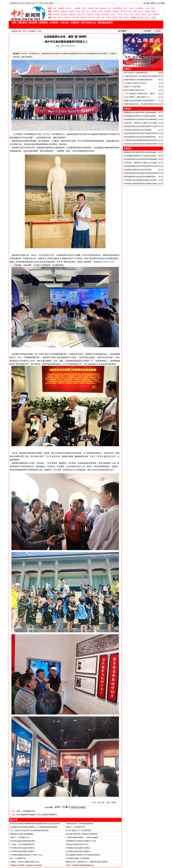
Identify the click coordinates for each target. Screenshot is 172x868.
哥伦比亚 (92, 18)
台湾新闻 (54, 23)
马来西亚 (77, 8)
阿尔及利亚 (105, 14)
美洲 (50, 18)
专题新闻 (75, 23)
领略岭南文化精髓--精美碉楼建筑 (22, 834)
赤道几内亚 (81, 14)
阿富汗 (84, 8)
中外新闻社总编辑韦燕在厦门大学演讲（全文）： (28, 855)
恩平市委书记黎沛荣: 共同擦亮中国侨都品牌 (81, 834)
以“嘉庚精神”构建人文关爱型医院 (78, 858)
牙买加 (109, 18)
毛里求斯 (90, 14)
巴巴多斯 (76, 18)
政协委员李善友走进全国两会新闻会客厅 (138, 80)
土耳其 (147, 8)
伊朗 (96, 8)
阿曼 (153, 8)
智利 (98, 18)
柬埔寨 (91, 8)
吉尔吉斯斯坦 (117, 8)
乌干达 (126, 14)
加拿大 (60, 18)
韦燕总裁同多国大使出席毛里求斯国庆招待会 (140, 137)
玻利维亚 (84, 18)
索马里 (144, 14)
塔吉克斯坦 (139, 8)
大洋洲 (133, 18)
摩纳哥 (154, 11)
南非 (150, 14)
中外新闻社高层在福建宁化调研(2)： (23, 851)
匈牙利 (78, 11)
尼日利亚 (56, 14)
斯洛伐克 (64, 11)
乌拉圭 (126, 18)
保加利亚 (108, 11)
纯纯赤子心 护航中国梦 (132, 87)
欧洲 (50, 11)
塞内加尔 (64, 14)
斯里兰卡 (69, 8)
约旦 (109, 8)
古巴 (103, 18)
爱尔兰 (141, 11)
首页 (14, 23)
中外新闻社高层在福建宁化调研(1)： (79, 851)
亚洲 (50, 8)
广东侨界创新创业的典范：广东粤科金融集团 (82, 837)
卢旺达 (120, 14)
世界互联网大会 (88, 23)
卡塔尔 (131, 8)
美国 (55, 18)
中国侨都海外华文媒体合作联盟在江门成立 (81, 841)
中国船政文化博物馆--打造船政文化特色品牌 (26, 865)
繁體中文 (154, 3)
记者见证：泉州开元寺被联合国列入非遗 (24, 862)
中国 (55, 8)
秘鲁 (121, 18)
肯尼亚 (138, 14)
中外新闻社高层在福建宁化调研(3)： (79, 848)
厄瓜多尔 (67, 18)
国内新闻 (33, 23)
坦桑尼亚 (156, 14)
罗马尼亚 (56, 11)
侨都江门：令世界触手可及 (20, 837)
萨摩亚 (154, 18)
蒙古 (126, 8)
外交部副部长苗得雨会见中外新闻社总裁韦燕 (140, 116)
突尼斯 (97, 14)
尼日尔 (113, 14)
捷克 (84, 11)
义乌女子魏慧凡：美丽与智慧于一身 (137, 97)
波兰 (88, 11)
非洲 (50, 14)
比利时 (101, 11)
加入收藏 (161, 3)
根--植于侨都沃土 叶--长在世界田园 (78, 831)
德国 (135, 11)
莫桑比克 (72, 14)
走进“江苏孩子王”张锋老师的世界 (136, 73)
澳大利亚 (140, 18)
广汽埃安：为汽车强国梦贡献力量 (22, 844)
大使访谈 (64, 23)
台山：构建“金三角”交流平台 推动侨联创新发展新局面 (29, 831)
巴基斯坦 (61, 8)
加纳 (132, 14)
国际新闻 (23, 23)
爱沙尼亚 (124, 11)
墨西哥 (115, 18)
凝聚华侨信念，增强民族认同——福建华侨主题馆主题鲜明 (87, 862)
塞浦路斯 (116, 11)
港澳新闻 (43, 23)
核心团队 (147, 3)
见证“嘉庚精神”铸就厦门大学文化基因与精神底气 (37, 815)
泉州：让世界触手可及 (26, 811)
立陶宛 (147, 11)
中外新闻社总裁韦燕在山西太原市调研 (137, 130)
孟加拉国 (103, 8)
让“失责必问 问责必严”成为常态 (135, 83)
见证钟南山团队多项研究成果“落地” (23, 841)
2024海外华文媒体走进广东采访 (77, 844)
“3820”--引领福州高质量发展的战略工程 (80, 865)
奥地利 (71, 11)
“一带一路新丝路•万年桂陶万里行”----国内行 (139, 94)
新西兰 (147, 18)
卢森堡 (94, 11)
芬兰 (130, 11)
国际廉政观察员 (105, 23)
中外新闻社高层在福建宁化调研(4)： (23, 848)
